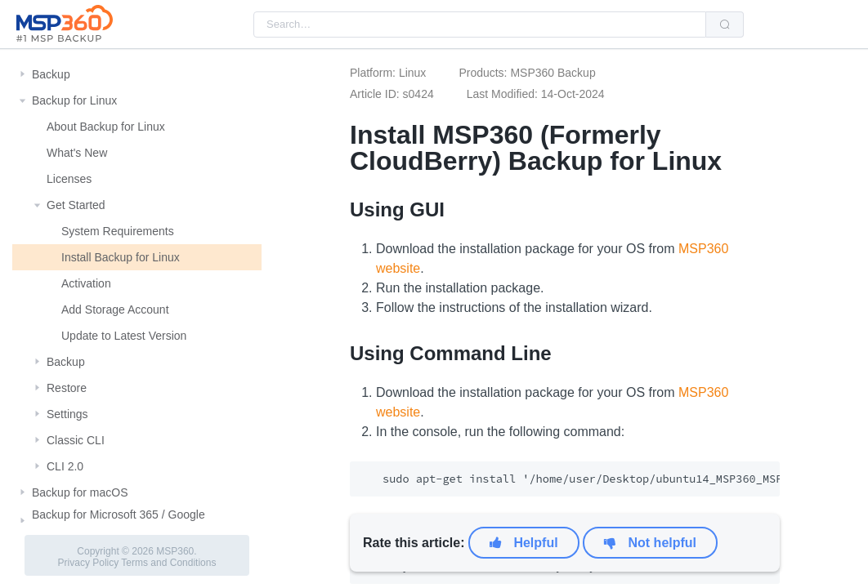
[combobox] (480, 24)
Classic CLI (76, 440)
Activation (86, 283)
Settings (67, 414)
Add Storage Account (115, 310)
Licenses (69, 179)
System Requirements (118, 231)
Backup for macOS (80, 492)
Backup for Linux (74, 100)
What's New (77, 153)
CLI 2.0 (65, 466)
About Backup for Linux (106, 127)
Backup (51, 74)
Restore (67, 388)
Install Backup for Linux (121, 257)
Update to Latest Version (124, 336)
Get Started (76, 205)
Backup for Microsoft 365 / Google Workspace (119, 521)
